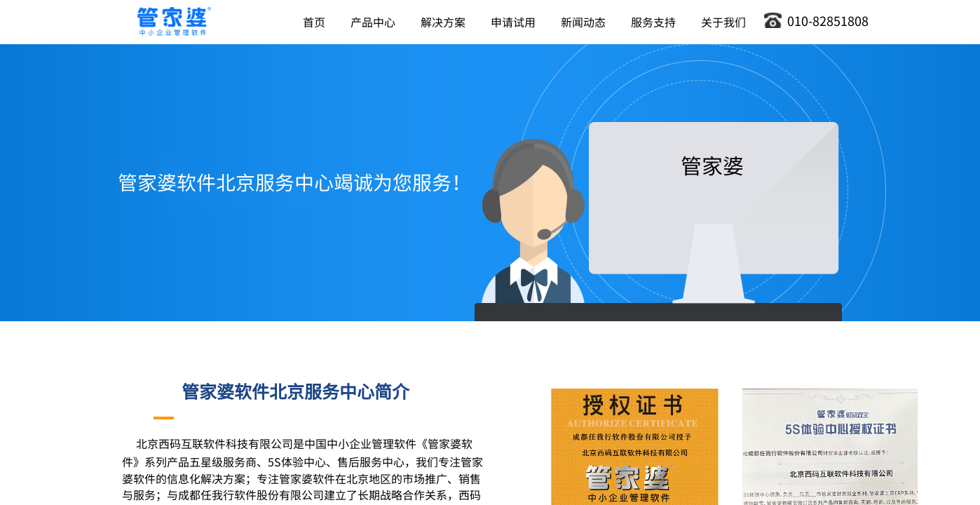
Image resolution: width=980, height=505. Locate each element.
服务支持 (653, 22)
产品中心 (373, 22)
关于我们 (723, 22)
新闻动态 (583, 22)
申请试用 (513, 22)
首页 (314, 22)
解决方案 (443, 22)
